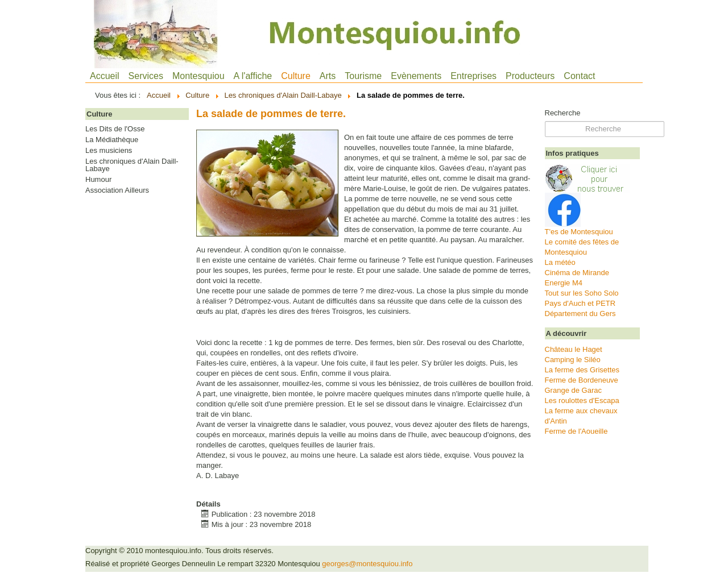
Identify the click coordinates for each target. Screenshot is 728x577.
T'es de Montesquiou (579, 232)
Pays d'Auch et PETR (580, 303)
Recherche (563, 113)
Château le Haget (574, 349)
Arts (328, 76)
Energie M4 (564, 283)
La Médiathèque (112, 140)
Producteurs (530, 76)
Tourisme (363, 76)
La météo (560, 262)
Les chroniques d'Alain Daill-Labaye (132, 165)
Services (146, 76)
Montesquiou (198, 76)
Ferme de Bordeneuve (582, 380)
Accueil (105, 76)
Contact (579, 76)
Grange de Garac (573, 390)
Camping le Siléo (573, 360)
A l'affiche (253, 76)
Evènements (416, 76)
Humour (98, 180)
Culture (296, 76)
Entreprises (473, 76)
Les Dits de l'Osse (115, 129)
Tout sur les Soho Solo (582, 293)
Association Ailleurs (117, 190)
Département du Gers (580, 314)
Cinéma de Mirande (577, 273)
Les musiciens (109, 151)
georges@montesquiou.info (367, 564)
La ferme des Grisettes (582, 370)
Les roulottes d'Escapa (582, 400)
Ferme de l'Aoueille (576, 431)
